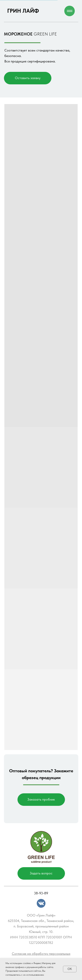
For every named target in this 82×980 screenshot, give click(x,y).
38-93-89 (41, 893)
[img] (41, 903)
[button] (28, 78)
